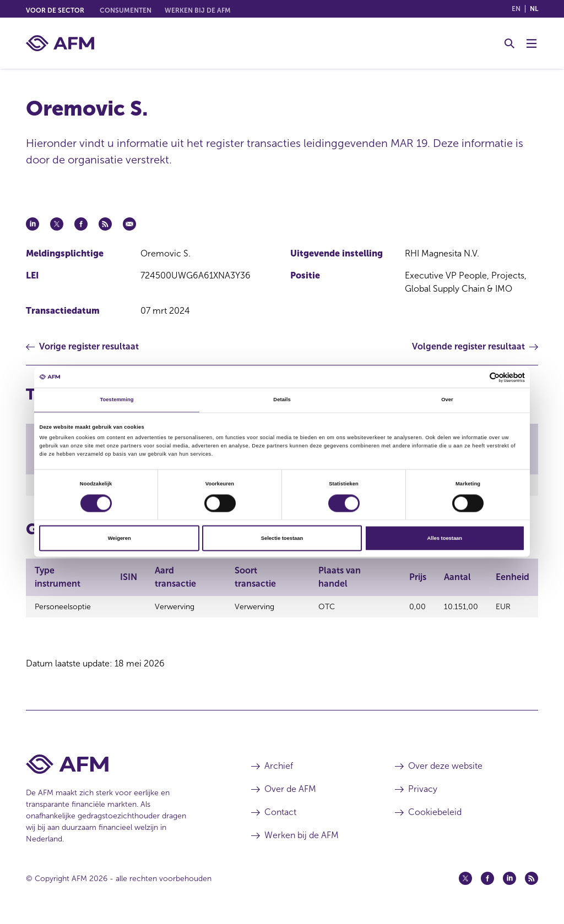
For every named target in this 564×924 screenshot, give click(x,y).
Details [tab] (282, 400)
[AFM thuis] (60, 43)
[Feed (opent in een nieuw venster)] (532, 882)
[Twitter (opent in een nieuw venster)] (465, 882)
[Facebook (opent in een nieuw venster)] (487, 882)
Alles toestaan (445, 538)
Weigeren (120, 538)
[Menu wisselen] (532, 43)
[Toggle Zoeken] (509, 43)
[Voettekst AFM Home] (122, 767)
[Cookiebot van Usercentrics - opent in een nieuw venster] (477, 377)
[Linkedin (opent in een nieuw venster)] (509, 882)
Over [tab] (447, 400)
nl (534, 9)
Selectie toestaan (282, 538)
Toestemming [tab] (116, 400)
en (516, 9)
